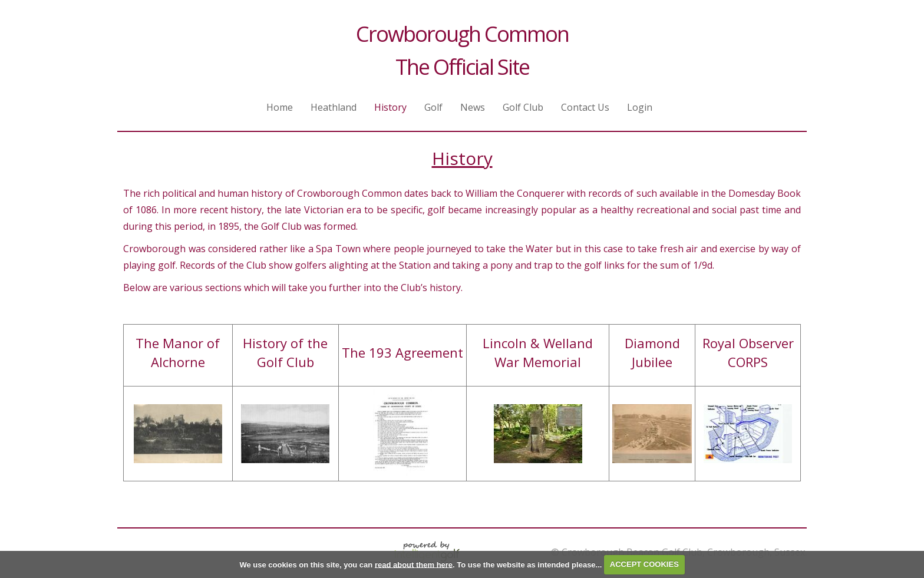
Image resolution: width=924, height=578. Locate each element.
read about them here (414, 564)
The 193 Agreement (402, 352)
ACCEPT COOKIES (644, 564)
